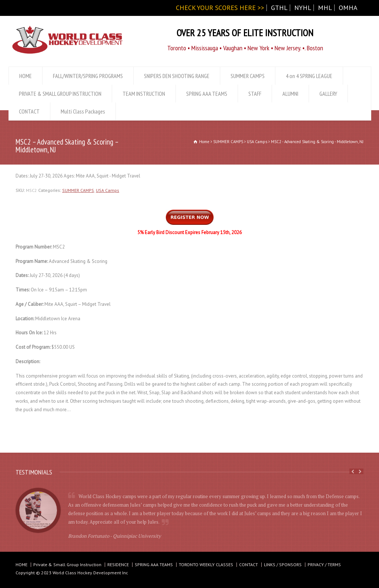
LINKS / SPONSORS (283, 565)
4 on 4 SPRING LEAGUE (309, 76)
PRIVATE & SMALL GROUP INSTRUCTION (60, 94)
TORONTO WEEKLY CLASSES (206, 565)
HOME (26, 76)
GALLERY (328, 94)
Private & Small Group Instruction (67, 565)
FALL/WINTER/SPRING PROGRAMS (88, 76)
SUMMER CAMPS (248, 76)
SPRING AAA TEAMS (207, 94)
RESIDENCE (118, 565)
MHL (325, 8)
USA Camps (108, 190)
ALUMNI (290, 94)
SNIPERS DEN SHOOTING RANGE (177, 76)
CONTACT (29, 111)
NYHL (303, 8)
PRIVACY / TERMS (324, 565)
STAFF (255, 94)
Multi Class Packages (83, 111)
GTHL (279, 8)
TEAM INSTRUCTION (144, 94)
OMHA (348, 8)
